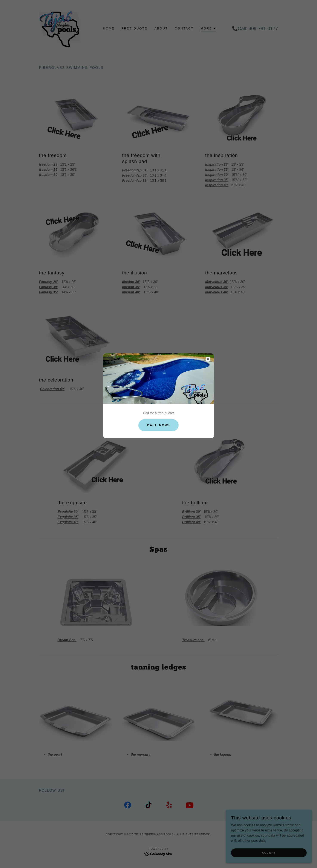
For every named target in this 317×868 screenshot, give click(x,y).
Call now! (158, 425)
